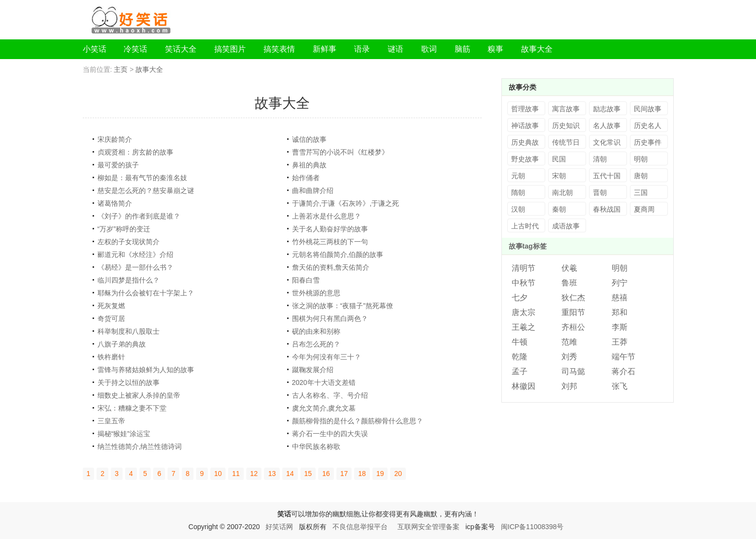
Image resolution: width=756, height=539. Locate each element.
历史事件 (648, 142)
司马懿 (573, 371)
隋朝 (518, 192)
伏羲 (569, 268)
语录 (362, 49)
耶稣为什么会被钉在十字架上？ (146, 293)
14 (290, 474)
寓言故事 (566, 109)
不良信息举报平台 (360, 527)
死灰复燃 (111, 306)
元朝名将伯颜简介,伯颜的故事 (338, 254)
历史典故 (525, 142)
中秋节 (524, 283)
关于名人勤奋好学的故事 (330, 229)
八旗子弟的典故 (122, 344)
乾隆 (520, 357)
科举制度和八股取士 (129, 331)
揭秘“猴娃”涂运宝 (124, 434)
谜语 (395, 49)
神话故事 (525, 126)
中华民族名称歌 (316, 446)
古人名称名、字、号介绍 (330, 395)
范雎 (569, 342)
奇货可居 (111, 318)
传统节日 (566, 142)
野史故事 (525, 159)
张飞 (620, 386)
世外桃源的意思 (316, 293)
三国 (641, 192)
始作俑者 (306, 178)
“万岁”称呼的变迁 (124, 229)
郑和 (620, 312)
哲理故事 (525, 109)
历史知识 (566, 126)
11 (236, 474)
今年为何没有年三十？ (327, 357)
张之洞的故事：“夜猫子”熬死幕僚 (343, 306)
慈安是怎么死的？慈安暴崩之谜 (146, 190)
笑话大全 (181, 49)
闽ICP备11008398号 (532, 527)
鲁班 (569, 283)
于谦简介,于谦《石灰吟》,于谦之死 (346, 203)
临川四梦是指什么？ (129, 280)
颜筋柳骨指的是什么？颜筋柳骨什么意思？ (358, 421)
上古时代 (525, 226)
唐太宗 (524, 312)
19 (380, 474)
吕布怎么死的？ (316, 344)
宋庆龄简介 (115, 139)
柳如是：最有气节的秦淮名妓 (142, 178)
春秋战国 (607, 209)
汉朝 (518, 209)
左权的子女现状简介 (129, 242)
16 (326, 474)
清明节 (524, 268)
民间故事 (648, 109)
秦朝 (559, 209)
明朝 (641, 159)
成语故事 (566, 226)
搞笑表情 (279, 49)
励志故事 (607, 109)
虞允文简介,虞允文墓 (324, 408)
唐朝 (641, 176)
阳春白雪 (306, 280)
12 (254, 474)
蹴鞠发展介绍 (313, 370)
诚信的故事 (309, 139)
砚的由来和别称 (316, 331)
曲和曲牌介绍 (313, 190)
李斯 (620, 327)
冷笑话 (135, 49)
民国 (559, 159)
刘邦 (569, 386)
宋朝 (559, 176)
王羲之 (524, 327)
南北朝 (562, 192)
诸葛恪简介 (115, 203)
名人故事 (607, 126)
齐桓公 (573, 327)
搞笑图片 (230, 49)
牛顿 (520, 342)
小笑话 (95, 49)
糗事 (495, 49)
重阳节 (573, 312)
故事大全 (537, 49)
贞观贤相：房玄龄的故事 (135, 152)
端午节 (624, 357)
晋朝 (600, 192)
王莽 (620, 342)
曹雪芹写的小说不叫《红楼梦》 (340, 152)
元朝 (518, 176)
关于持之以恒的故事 (129, 382)
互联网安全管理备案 (428, 527)
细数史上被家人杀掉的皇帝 (139, 395)
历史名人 (648, 126)
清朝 (600, 159)
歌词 (429, 49)
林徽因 (524, 386)
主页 (121, 69)
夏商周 (644, 209)
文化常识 (607, 142)
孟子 (520, 371)
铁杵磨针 (111, 357)
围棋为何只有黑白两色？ (330, 318)
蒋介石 (624, 371)
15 (308, 474)
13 (272, 474)
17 (344, 474)
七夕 (520, 298)
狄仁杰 (573, 298)
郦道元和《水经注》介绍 (135, 254)
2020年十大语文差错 (324, 382)
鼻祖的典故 (309, 165)
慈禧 (620, 298)
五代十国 (607, 176)
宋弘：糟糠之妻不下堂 (132, 408)
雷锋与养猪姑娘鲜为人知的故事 (146, 370)
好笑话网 (279, 527)
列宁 (620, 283)
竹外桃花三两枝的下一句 (330, 242)
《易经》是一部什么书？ (135, 267)
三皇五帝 (111, 421)
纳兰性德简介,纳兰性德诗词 (140, 446)
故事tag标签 (528, 246)
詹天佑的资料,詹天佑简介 (331, 267)
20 (398, 474)
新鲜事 (325, 49)
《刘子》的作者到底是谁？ (139, 216)
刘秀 (569, 357)
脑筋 (462, 49)
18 (362, 474)
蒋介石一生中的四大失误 (330, 434)
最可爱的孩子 (118, 165)
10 (218, 474)
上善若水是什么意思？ (327, 216)
